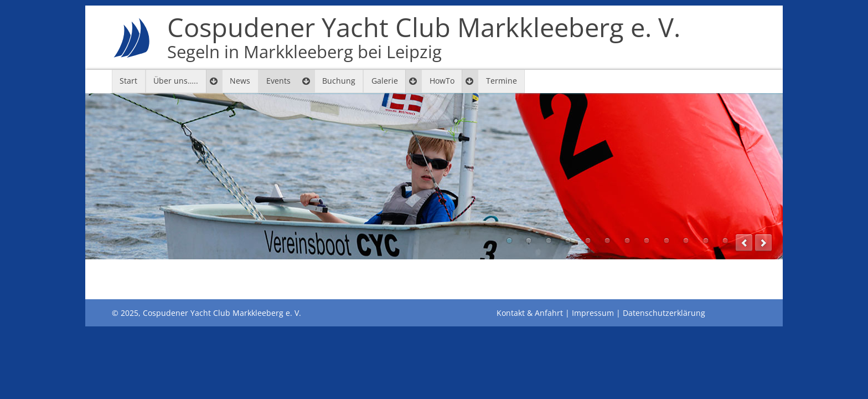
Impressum (593, 313)
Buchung (339, 81)
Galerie (385, 81)
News (240, 81)
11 (706, 241)
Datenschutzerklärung (664, 313)
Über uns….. (176, 81)
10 (686, 241)
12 (725, 241)
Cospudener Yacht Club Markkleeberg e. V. (424, 38)
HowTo (442, 81)
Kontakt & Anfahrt (530, 313)
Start (128, 81)
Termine (502, 81)
